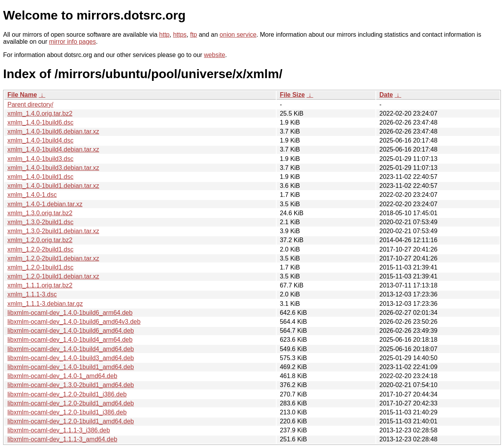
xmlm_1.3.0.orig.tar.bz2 (40, 213)
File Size (292, 95)
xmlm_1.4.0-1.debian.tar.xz (45, 204)
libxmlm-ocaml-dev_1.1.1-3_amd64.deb (62, 439)
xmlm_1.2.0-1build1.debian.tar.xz (53, 276)
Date (386, 95)
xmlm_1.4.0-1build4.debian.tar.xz (53, 149)
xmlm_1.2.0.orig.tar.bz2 (40, 240)
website (214, 55)
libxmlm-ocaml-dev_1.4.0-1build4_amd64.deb (71, 349)
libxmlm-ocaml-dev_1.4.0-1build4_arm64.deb (70, 340)
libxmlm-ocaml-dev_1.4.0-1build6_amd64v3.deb (74, 322)
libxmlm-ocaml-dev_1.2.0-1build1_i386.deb (67, 412)
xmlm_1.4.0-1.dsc (32, 195)
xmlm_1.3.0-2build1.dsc (40, 222)
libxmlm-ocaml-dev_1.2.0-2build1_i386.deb (67, 394)
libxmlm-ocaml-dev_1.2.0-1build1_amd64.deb (71, 421)
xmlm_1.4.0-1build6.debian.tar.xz (53, 131)
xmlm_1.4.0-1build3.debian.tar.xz (53, 168)
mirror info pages (72, 42)
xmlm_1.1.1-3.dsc (32, 294)
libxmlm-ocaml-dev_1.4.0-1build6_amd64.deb (71, 331)
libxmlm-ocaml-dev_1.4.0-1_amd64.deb (62, 376)
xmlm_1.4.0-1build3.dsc (40, 159)
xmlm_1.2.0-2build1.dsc (40, 249)
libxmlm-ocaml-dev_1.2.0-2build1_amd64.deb (71, 403)
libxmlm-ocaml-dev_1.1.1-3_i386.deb (59, 430)
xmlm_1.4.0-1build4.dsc (40, 140)
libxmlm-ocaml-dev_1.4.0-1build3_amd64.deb (71, 358)
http (164, 35)
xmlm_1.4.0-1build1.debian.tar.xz (53, 186)
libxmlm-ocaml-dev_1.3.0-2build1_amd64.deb (71, 385)
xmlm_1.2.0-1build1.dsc (40, 267)
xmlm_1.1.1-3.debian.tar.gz (45, 304)
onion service (238, 35)
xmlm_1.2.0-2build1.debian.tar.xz (53, 258)
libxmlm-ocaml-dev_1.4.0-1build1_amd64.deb (71, 367)
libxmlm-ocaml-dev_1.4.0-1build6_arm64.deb (70, 313)
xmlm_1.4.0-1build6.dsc (40, 122)
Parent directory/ (30, 104)
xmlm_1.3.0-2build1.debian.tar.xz (53, 231)
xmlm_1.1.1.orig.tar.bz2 (40, 285)
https (180, 35)
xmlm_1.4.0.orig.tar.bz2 (40, 113)
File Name (22, 95)
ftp (193, 35)
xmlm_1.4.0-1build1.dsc (40, 177)
